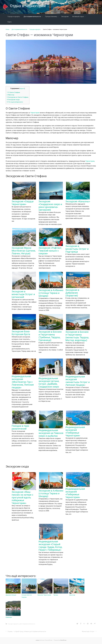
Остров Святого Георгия (27, 596)
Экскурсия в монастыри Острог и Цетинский (23, 294)
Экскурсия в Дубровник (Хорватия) (72, 293)
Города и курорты (35, 29)
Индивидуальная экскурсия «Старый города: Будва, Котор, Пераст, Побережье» (50, 546)
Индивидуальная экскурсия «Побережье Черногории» (75, 431)
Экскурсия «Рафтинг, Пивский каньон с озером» (50, 251)
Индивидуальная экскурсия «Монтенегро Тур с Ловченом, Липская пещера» (23, 382)
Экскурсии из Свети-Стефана (18, 97)
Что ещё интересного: (15, 102)
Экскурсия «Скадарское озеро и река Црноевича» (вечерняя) (50, 206)
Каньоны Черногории (44, 595)
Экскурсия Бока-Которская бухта (21, 333)
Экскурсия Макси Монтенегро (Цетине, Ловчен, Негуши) (24, 251)
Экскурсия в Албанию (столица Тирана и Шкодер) (51, 293)
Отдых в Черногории (28, 6)
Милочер (11, 95)
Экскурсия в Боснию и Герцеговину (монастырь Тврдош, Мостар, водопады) (77, 336)
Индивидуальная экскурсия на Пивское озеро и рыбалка (51, 433)
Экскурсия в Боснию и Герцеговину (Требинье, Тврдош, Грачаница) (50, 336)
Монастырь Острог (88, 631)
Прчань (56, 595)
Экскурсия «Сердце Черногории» (23, 203)
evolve (37, 640)
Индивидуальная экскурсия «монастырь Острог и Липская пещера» (78, 381)
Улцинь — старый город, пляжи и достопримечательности (27, 631)
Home (7, 29)
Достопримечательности (19, 29)
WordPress (63, 640)
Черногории (35, 113)
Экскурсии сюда (13, 100)
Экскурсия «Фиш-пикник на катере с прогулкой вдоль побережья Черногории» (22, 498)
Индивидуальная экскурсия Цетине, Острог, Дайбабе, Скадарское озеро (49, 383)
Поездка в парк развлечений (20, 427)
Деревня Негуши (11, 595)
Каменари (9, 617)
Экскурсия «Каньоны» (78, 201)
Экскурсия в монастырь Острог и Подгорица (77, 249)
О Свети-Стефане (13, 92)
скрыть (22, 88)
